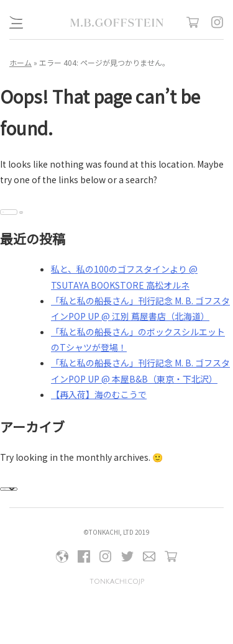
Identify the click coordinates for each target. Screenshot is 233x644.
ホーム (21, 62)
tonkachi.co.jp (117, 582)
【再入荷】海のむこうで (99, 394)
